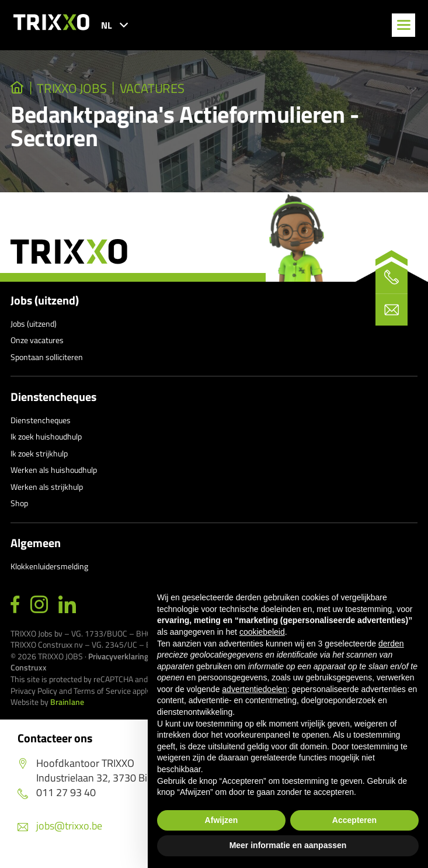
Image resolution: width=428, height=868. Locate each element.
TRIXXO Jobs (72, 88)
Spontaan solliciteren (47, 357)
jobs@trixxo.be (60, 826)
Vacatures (153, 88)
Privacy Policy (34, 691)
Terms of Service (102, 691)
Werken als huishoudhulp (54, 470)
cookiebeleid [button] (262, 632)
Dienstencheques (53, 397)
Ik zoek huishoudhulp (46, 436)
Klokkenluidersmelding (49, 566)
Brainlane (67, 702)
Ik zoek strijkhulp (39, 453)
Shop (19, 503)
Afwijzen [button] (222, 820)
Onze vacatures (37, 340)
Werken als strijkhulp (47, 487)
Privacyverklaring (118, 656)
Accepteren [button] (354, 820)
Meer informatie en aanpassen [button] (288, 845)
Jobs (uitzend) (45, 300)
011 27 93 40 (57, 792)
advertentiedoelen (254, 689)
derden (391, 644)
